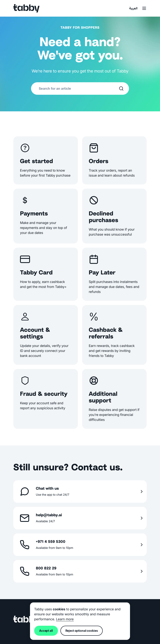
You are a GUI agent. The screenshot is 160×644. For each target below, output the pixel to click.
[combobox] (79, 88)
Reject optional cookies (82, 631)
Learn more (65, 619)
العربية (133, 9)
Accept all (46, 631)
